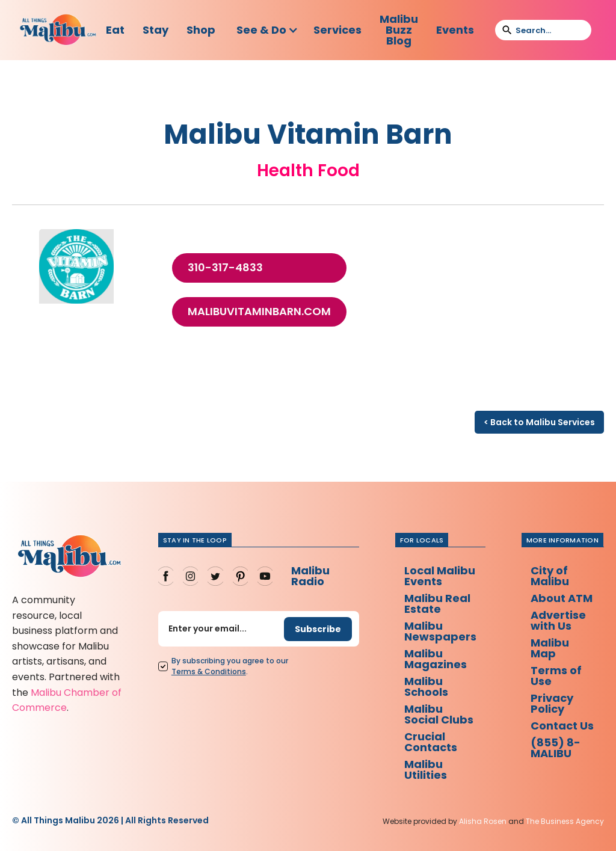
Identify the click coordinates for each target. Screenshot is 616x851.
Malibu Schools (426, 687)
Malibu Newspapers (440, 631)
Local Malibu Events (440, 576)
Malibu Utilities (426, 770)
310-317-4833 (225, 268)
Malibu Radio (310, 576)
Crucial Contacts (431, 742)
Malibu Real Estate (437, 604)
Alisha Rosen (483, 821)
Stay (156, 30)
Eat (115, 30)
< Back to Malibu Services (539, 422)
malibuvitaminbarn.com (259, 312)
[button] (267, 30)
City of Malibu (550, 576)
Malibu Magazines (436, 659)
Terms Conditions (209, 671)
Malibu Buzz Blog (399, 30)
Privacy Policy (552, 703)
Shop (201, 30)
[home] (58, 30)
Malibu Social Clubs (439, 714)
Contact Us (562, 726)
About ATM (562, 598)
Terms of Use (556, 676)
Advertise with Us (558, 620)
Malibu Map (550, 648)
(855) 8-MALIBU (556, 748)
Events (455, 30)
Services (337, 30)
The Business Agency (565, 821)
